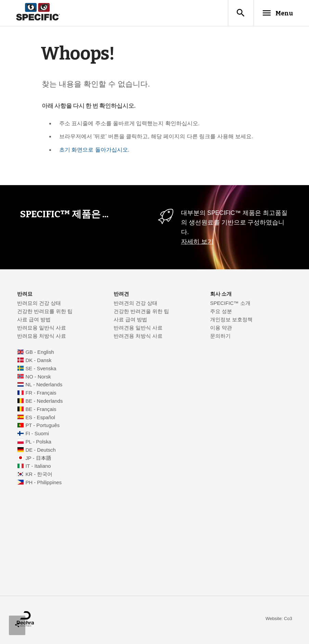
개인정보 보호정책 (231, 321)
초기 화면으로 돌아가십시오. (94, 151)
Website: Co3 (279, 620)
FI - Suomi (37, 435)
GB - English (40, 353)
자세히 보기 (197, 243)
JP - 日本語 (38, 460)
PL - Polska (38, 443)
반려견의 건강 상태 (136, 305)
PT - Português (42, 427)
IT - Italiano (38, 467)
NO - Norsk (38, 378)
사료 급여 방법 (34, 321)
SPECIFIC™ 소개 (230, 305)
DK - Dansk (38, 362)
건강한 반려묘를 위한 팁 (45, 313)
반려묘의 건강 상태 (39, 305)
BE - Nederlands (44, 402)
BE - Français (41, 411)
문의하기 (220, 337)
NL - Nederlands (44, 386)
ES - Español (40, 419)
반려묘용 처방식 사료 (42, 337)
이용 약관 (221, 329)
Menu (273, 13)
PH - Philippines (43, 484)
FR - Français (41, 394)
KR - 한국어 (39, 476)
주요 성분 (221, 313)
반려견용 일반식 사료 (138, 329)
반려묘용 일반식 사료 (42, 329)
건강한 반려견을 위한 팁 (141, 313)
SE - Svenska (41, 370)
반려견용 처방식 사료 (138, 337)
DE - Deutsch (40, 451)
